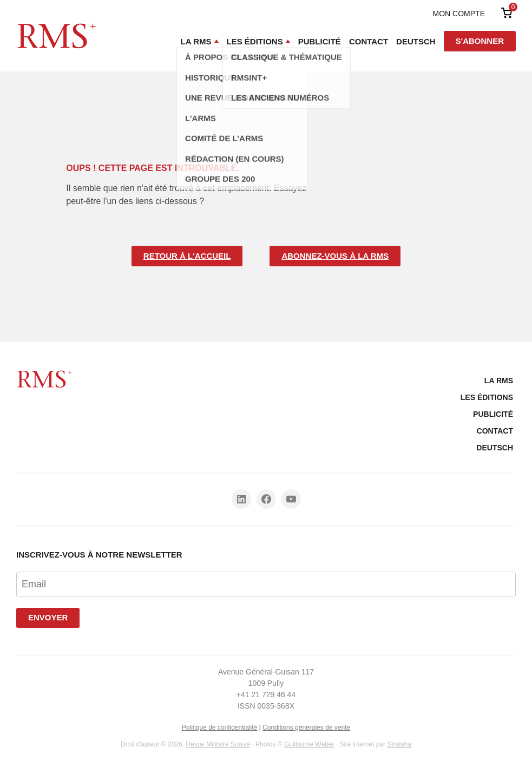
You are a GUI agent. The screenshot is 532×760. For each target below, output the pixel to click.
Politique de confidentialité (219, 728)
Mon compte (459, 14)
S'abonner (480, 41)
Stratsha (399, 744)
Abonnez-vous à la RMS (335, 256)
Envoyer (48, 617)
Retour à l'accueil (187, 256)
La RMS (196, 41)
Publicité (320, 41)
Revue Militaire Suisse (218, 744)
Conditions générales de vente (306, 728)
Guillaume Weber (309, 744)
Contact (369, 41)
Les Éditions (255, 41)
